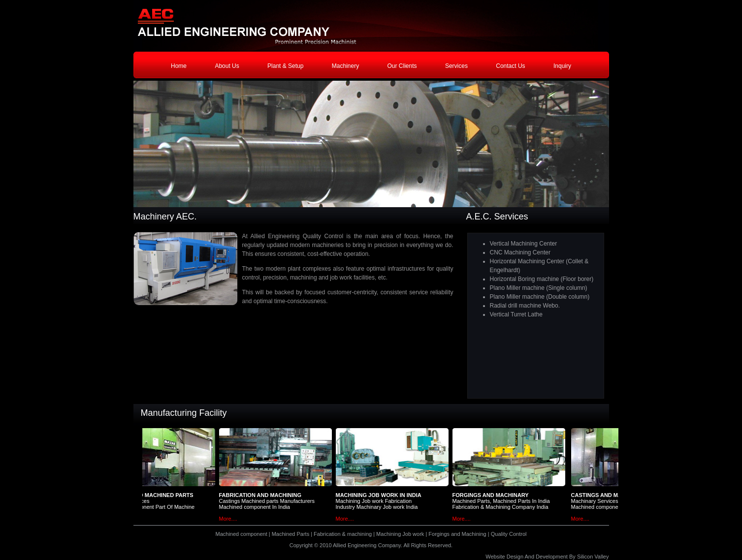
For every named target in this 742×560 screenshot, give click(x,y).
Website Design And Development (527, 557)
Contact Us (510, 66)
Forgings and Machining (457, 534)
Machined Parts (291, 534)
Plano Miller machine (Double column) (540, 297)
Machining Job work (400, 534)
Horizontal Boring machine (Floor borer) (542, 279)
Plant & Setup (285, 66)
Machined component (242, 534)
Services (456, 66)
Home (179, 66)
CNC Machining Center (520, 252)
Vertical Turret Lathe (516, 314)
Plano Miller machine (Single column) (539, 288)
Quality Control (509, 534)
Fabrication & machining (343, 534)
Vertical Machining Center (524, 244)
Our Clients (402, 66)
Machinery (345, 66)
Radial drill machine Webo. (525, 306)
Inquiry (562, 66)
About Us (227, 66)
